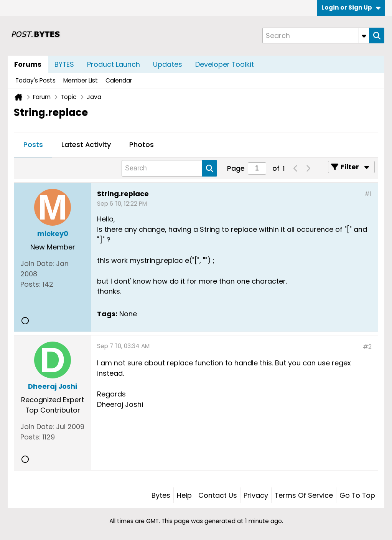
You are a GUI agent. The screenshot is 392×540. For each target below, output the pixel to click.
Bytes (161, 495)
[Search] (316, 36)
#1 (368, 194)
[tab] (33, 145)
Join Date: (37, 263)
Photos (142, 144)
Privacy (256, 495)
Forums (28, 64)
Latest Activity (86, 144)
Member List (81, 80)
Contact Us (218, 495)
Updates (168, 64)
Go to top (357, 495)
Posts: (30, 284)
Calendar (119, 80)
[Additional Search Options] (364, 36)
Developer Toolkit (225, 64)
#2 (367, 347)
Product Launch (114, 64)
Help (184, 495)
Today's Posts (35, 80)
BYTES (64, 64)
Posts (33, 144)
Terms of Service (304, 495)
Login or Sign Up (351, 7)
